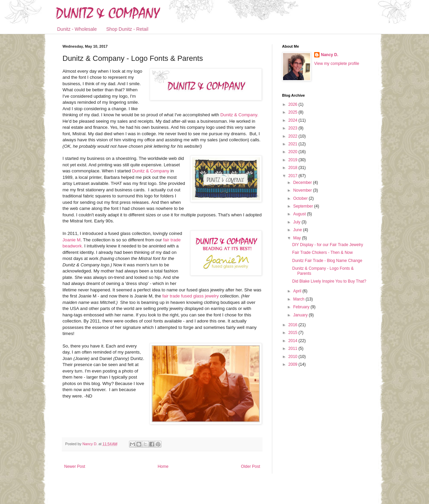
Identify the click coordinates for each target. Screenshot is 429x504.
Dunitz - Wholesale (77, 29)
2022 (294, 136)
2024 (294, 120)
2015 (294, 333)
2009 (294, 364)
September (304, 206)
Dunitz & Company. (239, 115)
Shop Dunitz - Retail (128, 29)
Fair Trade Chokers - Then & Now (322, 253)
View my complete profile (337, 64)
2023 (294, 128)
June (298, 230)
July (297, 222)
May (298, 238)
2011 (294, 349)
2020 (294, 152)
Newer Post (75, 466)
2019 (294, 160)
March (299, 299)
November (303, 190)
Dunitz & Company (151, 171)
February (302, 307)
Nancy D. (330, 55)
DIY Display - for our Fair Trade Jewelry (328, 245)
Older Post (250, 466)
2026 (294, 104)
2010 (294, 357)
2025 (294, 112)
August (300, 214)
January (301, 315)
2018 (294, 168)
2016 (294, 325)
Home (163, 466)
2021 (294, 144)
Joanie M (72, 240)
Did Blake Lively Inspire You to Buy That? (329, 281)
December (303, 183)
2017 (294, 176)
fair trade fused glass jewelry (190, 296)
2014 (294, 341)
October (301, 198)
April (298, 291)
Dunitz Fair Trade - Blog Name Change (327, 261)
